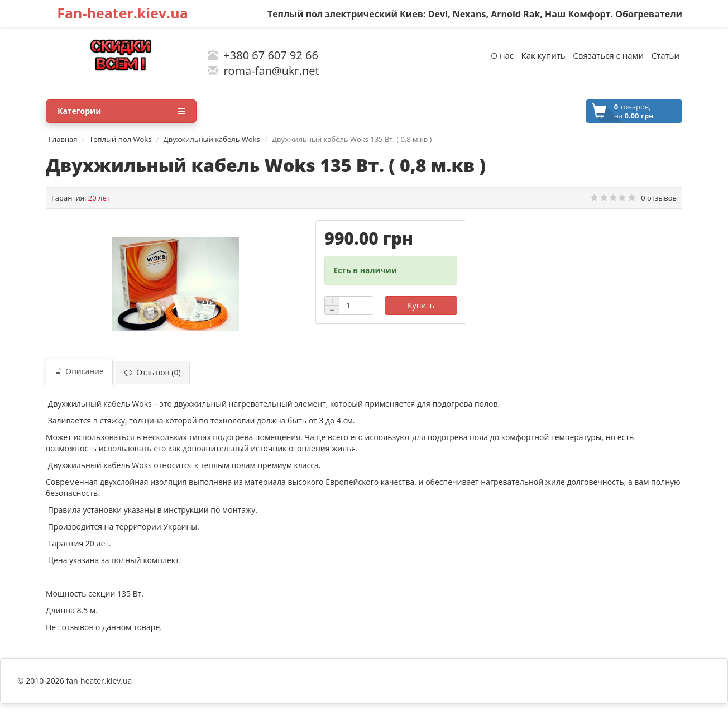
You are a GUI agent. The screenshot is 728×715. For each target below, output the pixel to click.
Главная (63, 139)
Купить (421, 305)
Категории (121, 111)
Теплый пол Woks (120, 139)
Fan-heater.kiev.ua (123, 13)
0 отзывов (659, 198)
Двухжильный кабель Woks (212, 139)
